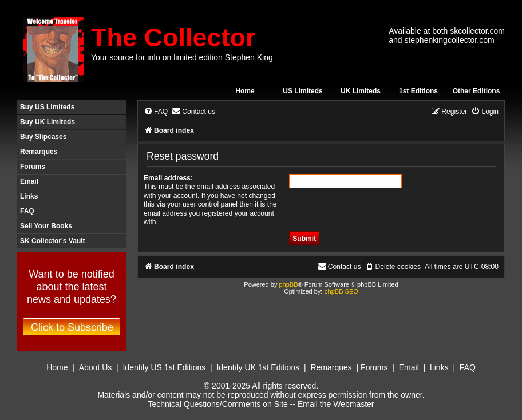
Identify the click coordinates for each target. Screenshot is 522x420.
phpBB (288, 284)
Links (29, 196)
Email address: (168, 178)
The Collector (173, 37)
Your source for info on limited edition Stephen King (182, 57)
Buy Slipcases (43, 137)
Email (29, 181)
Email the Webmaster (336, 404)
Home (245, 91)
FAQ (27, 211)
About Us (96, 367)
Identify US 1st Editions (164, 367)
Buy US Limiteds (47, 107)
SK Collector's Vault (53, 241)
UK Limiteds (361, 91)
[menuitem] (156, 112)
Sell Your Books (46, 226)
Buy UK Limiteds (48, 122)
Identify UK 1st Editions (258, 367)
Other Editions (476, 91)
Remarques (39, 152)
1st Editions (418, 91)
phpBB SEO (341, 291)
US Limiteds (302, 91)
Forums (33, 167)
